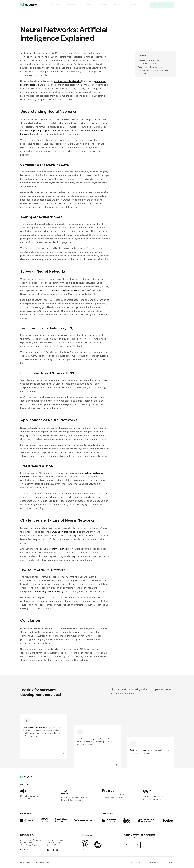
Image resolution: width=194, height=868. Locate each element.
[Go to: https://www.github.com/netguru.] (53, 850)
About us (117, 5)
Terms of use (154, 863)
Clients (102, 5)
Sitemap (171, 863)
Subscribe (132, 845)
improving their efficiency (49, 591)
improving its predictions (44, 130)
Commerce (71, 5)
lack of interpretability (59, 549)
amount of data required (65, 532)
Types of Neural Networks (147, 64)
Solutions (88, 5)
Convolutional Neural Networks (67, 290)
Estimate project (162, 5)
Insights (132, 5)
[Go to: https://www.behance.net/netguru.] (48, 850)
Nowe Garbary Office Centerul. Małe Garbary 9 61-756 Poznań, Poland (31, 843)
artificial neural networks (67, 81)
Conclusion (142, 74)
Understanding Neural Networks (150, 60)
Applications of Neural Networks (150, 67)
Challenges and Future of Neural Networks (153, 70)
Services (55, 5)
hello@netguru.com (28, 850)
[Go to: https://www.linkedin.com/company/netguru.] (57, 850)
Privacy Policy (135, 863)
